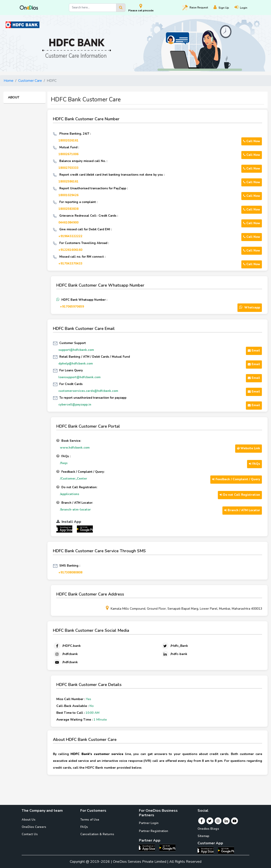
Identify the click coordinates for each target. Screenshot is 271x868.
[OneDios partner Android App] (85, 529)
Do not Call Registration (240, 495)
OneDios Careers (34, 827)
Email (254, 351)
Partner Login (149, 823)
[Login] (244, 8)
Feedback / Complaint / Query (236, 479)
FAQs (254, 464)
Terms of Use (90, 820)
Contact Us (30, 834)
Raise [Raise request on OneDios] (195, 8)
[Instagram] (65, 654)
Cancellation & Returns (97, 834)
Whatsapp (250, 307)
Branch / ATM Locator (242, 510)
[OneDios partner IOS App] (66, 529)
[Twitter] (175, 646)
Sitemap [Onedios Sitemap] (203, 836)
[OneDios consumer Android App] (226, 850)
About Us (29, 820)
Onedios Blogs (208, 829)
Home (9, 81)
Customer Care (30, 81)
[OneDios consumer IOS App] (207, 850)
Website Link (249, 448)
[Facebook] (67, 646)
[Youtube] (65, 662)
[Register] (224, 8)
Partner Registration (154, 831)
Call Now (252, 141)
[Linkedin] (174, 654)
